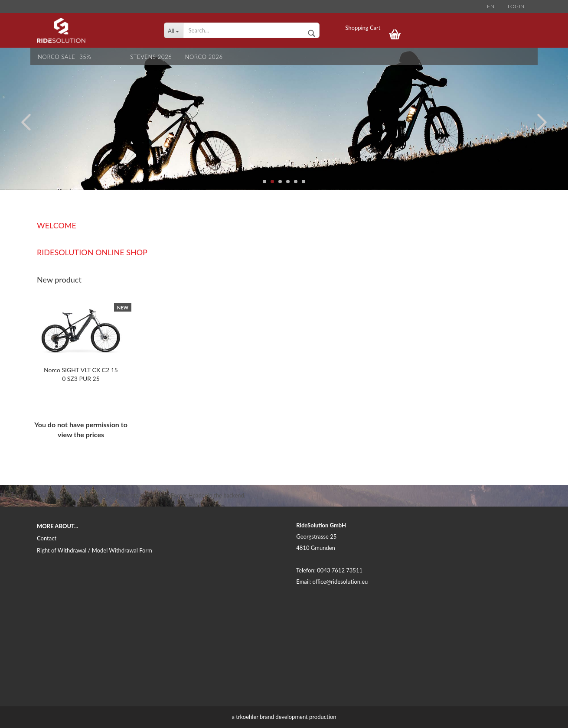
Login (516, 6)
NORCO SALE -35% (64, 57)
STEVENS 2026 (151, 57)
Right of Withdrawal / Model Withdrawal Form (95, 550)
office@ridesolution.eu (340, 582)
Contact (47, 538)
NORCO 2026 (204, 57)
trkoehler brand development (272, 717)
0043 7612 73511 (340, 570)
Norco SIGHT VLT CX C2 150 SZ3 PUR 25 (81, 374)
